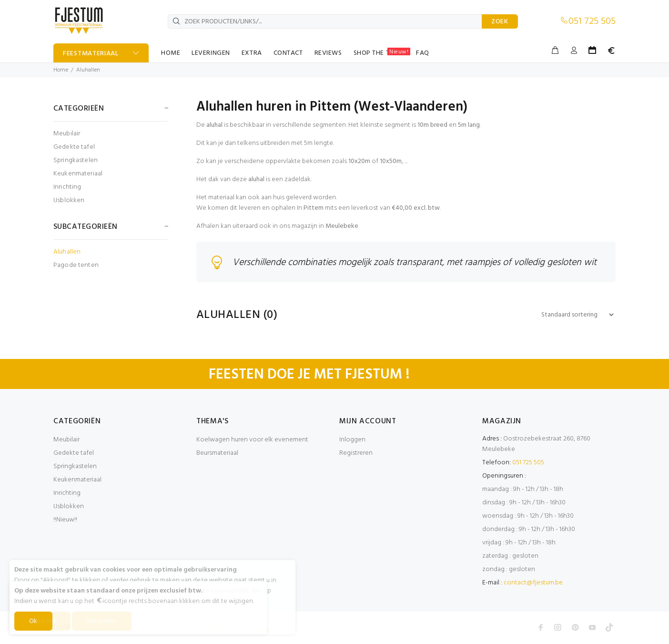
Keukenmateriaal (78, 174)
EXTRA (252, 53)
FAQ (423, 53)
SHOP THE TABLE (382, 53)
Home (61, 70)
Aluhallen (88, 70)
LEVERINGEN (211, 53)
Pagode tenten (76, 265)
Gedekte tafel (74, 147)
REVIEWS (328, 53)
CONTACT (288, 53)
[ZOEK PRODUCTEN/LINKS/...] (325, 21)
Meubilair (67, 134)
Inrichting (67, 187)
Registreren (356, 453)
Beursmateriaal (217, 453)
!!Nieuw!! (65, 520)
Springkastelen (76, 160)
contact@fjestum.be (533, 583)
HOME (171, 53)
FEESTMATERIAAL (91, 54)
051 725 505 (592, 21)
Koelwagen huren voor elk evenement (252, 440)
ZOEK (500, 22)
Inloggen (352, 440)
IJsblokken (69, 200)
